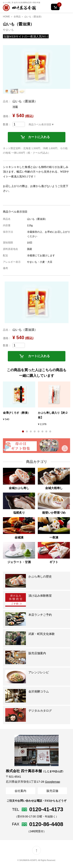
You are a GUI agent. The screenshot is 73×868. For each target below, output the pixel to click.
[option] (36, 67)
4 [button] (35, 431)
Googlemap (53, 782)
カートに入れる (39, 137)
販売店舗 (52, 791)
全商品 (17, 17)
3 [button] (31, 431)
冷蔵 (15, 107)
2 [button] (27, 431)
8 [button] (50, 431)
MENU (67, 7)
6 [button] (42, 431)
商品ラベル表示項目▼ (41, 124)
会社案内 (20, 791)
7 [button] (46, 431)
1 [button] (23, 431)
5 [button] (39, 431)
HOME (6, 17)
